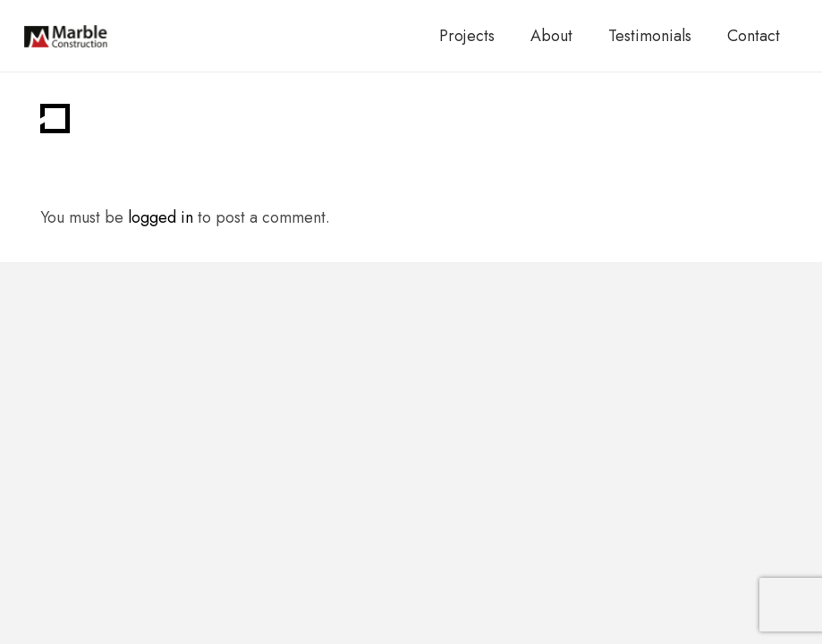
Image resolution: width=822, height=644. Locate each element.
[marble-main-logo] (66, 36)
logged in (161, 217)
